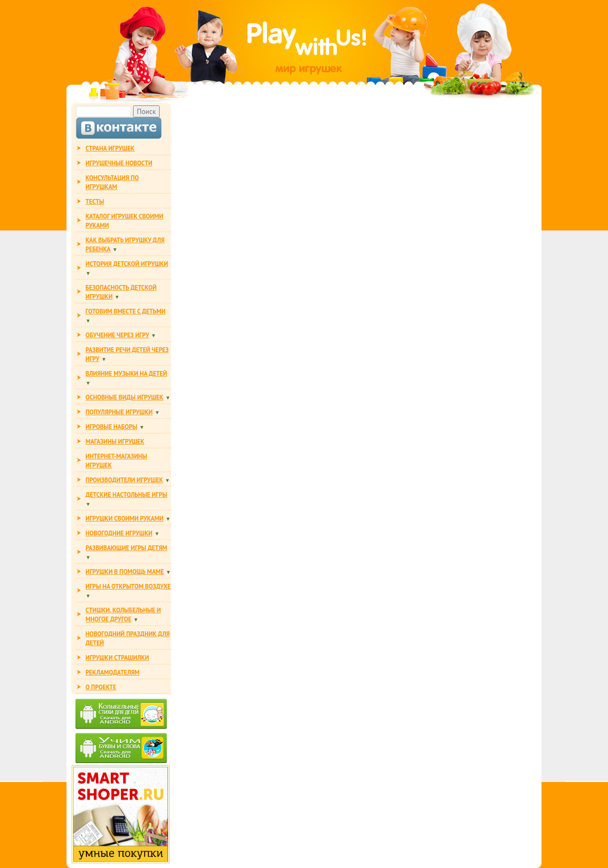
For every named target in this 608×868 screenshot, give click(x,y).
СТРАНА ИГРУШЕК (110, 148)
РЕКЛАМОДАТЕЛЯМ (113, 672)
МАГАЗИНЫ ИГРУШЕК (115, 442)
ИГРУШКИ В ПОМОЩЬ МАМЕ (125, 572)
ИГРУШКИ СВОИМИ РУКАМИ (124, 519)
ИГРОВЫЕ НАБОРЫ (111, 427)
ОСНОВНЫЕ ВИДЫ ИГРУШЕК (124, 397)
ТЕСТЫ (95, 202)
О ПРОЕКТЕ (101, 687)
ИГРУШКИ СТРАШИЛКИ (117, 658)
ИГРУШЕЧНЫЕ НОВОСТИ (119, 163)
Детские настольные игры (126, 495)
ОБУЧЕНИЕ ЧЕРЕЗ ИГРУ (117, 335)
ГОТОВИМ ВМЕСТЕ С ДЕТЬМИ (125, 311)
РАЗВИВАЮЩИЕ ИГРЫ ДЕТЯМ (126, 548)
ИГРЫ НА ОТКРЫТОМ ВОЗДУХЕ (128, 587)
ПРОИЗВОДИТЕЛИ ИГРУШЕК (124, 480)
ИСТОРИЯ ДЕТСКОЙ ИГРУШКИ (127, 264)
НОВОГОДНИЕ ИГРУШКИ (119, 533)
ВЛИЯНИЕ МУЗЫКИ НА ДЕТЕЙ (126, 374)
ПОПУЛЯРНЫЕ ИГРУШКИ (119, 412)
